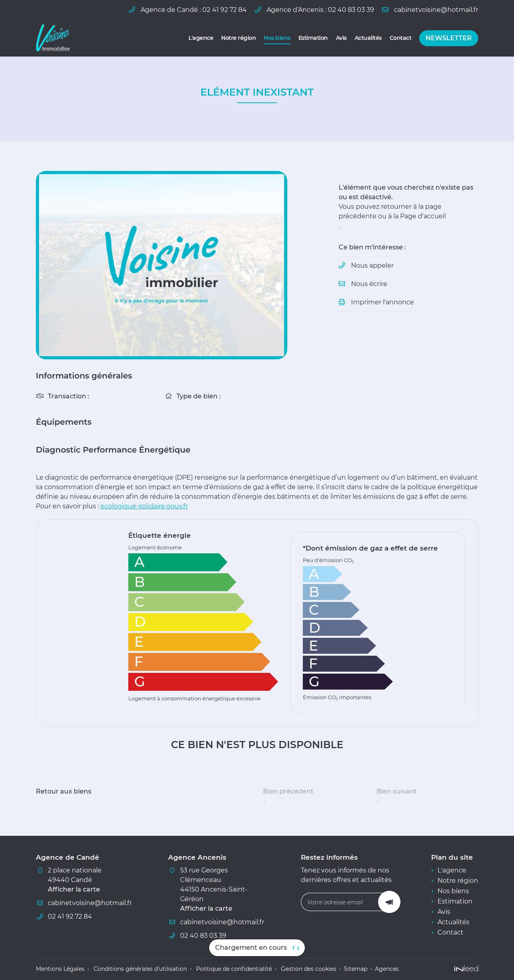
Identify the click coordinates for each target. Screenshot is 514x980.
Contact (401, 38)
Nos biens (277, 38)
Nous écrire (369, 284)
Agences (387, 969)
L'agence (201, 38)
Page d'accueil (423, 216)
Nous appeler (372, 266)
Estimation (313, 38)
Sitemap (356, 969)
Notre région (238, 38)
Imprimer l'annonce (383, 302)
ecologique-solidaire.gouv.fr (144, 506)
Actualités (368, 38)
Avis (341, 38)
